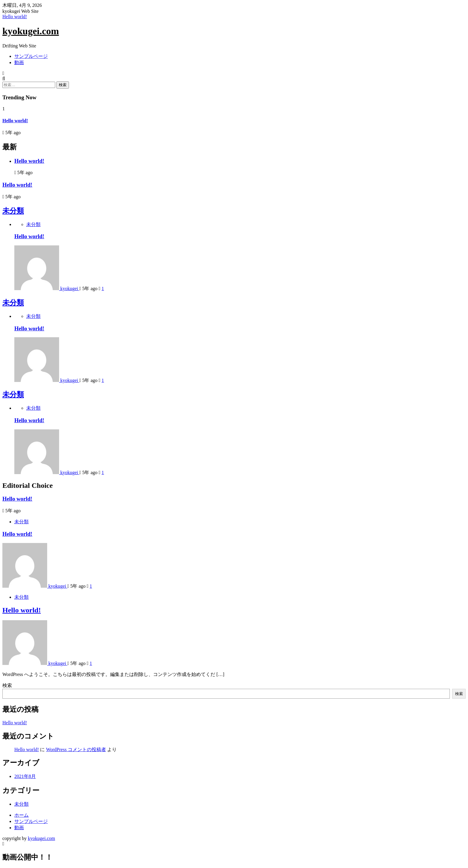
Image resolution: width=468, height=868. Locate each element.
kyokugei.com (31, 31)
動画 (19, 62)
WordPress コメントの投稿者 (76, 749)
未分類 (13, 211)
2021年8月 (25, 776)
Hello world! (15, 17)
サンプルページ (31, 56)
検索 (7, 685)
